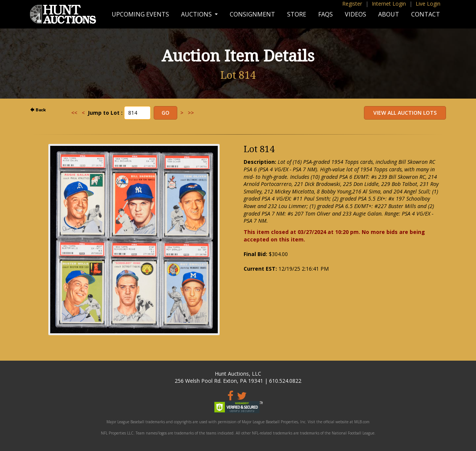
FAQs (326, 14)
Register (352, 4)
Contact (426, 14)
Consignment (252, 14)
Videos (356, 14)
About (389, 14)
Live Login (428, 4)
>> (191, 113)
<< (74, 113)
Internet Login (389, 4)
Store (297, 14)
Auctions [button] (197, 14)
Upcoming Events (140, 14)
